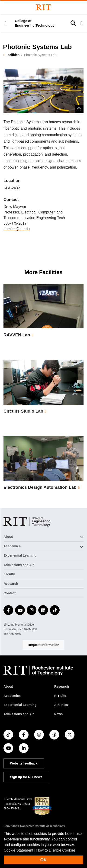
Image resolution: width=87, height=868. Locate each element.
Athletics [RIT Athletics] (61, 705)
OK (44, 860)
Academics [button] (12, 546)
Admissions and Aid (19, 565)
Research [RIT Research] (62, 686)
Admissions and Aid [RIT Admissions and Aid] (19, 714)
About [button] (8, 537)
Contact (10, 593)
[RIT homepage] (38, 671)
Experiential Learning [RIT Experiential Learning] (20, 705)
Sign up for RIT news (26, 777)
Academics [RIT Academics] (12, 696)
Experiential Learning (20, 555)
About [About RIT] (8, 686)
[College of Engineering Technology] (27, 522)
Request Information (43, 645)
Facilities (13, 55)
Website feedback (24, 763)
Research (11, 584)
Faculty (9, 574)
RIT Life (60, 696)
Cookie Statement (18, 850)
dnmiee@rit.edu (17, 229)
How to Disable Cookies (56, 850)
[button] (6, 23)
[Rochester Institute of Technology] (44, 7)
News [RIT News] (59, 714)
